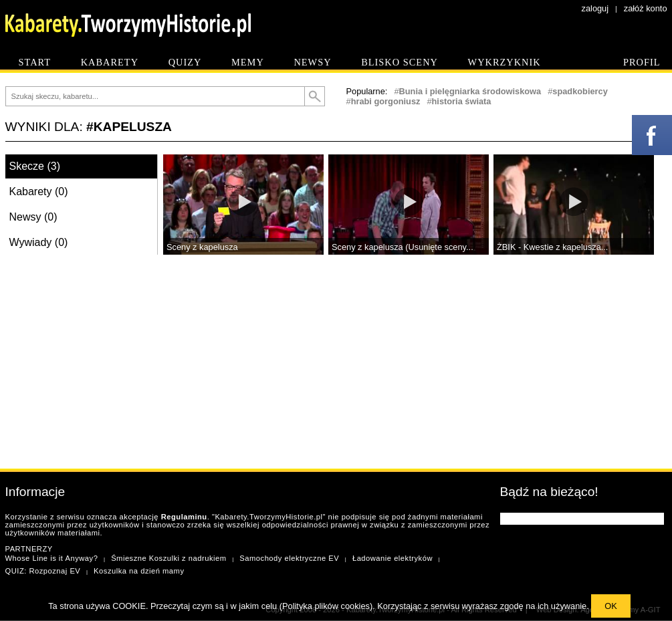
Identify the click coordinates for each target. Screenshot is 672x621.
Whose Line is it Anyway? (52, 558)
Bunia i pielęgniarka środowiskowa (470, 91)
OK (611, 606)
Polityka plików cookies (326, 606)
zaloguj (595, 8)
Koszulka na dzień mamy (139, 571)
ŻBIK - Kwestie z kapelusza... (552, 247)
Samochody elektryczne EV (289, 558)
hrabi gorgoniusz (386, 101)
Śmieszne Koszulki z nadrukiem (169, 558)
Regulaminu (184, 517)
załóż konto (646, 8)
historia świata (462, 101)
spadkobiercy (580, 91)
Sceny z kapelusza (202, 247)
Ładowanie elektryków (393, 558)
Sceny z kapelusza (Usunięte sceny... (403, 247)
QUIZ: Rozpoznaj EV (43, 571)
